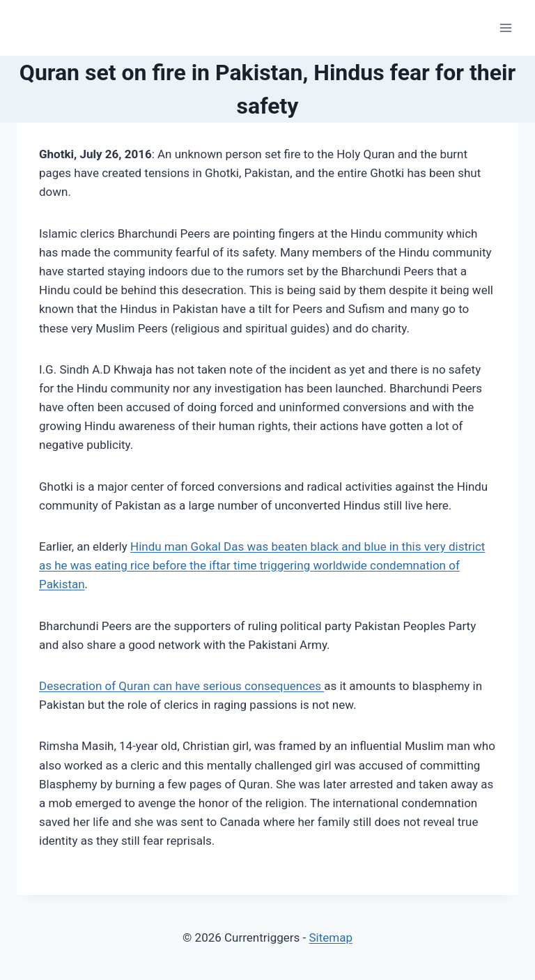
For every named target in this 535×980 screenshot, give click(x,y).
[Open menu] (505, 28)
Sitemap (331, 937)
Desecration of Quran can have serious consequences (181, 686)
